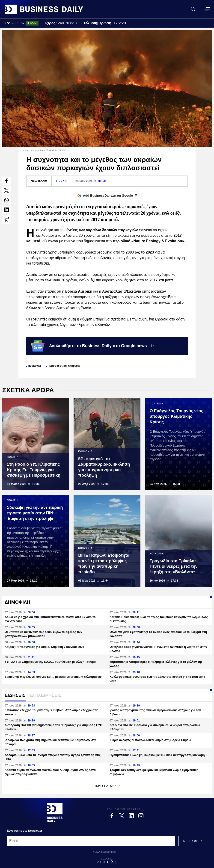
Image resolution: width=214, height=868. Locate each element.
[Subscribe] (191, 841)
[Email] (91, 841)
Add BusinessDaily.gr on (111, 196)
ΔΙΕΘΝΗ (61, 181)
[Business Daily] (55, 813)
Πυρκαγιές (35, 366)
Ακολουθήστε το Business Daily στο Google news (92, 346)
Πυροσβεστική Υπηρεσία (64, 366)
